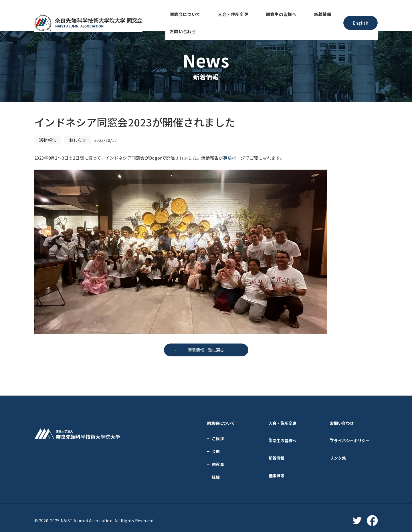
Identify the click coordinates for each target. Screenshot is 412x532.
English (360, 15)
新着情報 (291, 15)
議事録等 (281, 460)
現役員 (218, 460)
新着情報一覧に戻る (206, 350)
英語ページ (234, 158)
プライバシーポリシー (355, 434)
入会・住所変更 (220, 15)
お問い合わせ (322, 15)
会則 (216, 447)
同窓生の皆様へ (259, 15)
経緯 (216, 473)
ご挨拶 (218, 434)
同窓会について (181, 15)
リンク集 (343, 447)
